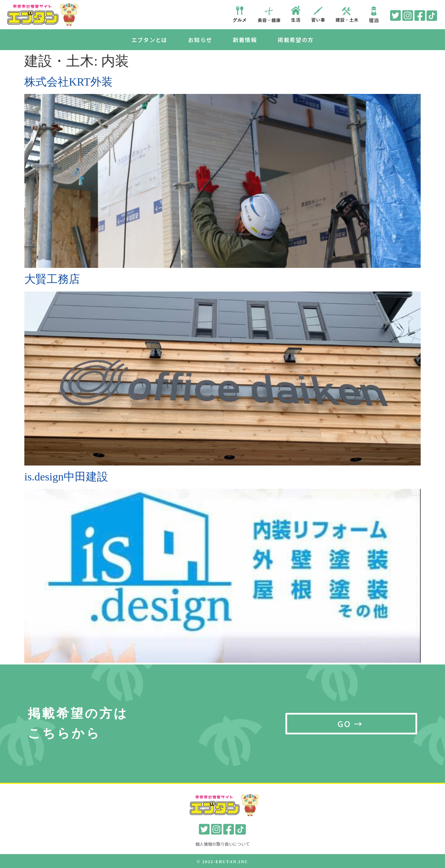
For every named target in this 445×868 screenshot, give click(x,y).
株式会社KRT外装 (68, 82)
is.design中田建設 (66, 477)
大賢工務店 (52, 279)
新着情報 (245, 40)
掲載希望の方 (296, 40)
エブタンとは (149, 40)
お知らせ (200, 40)
